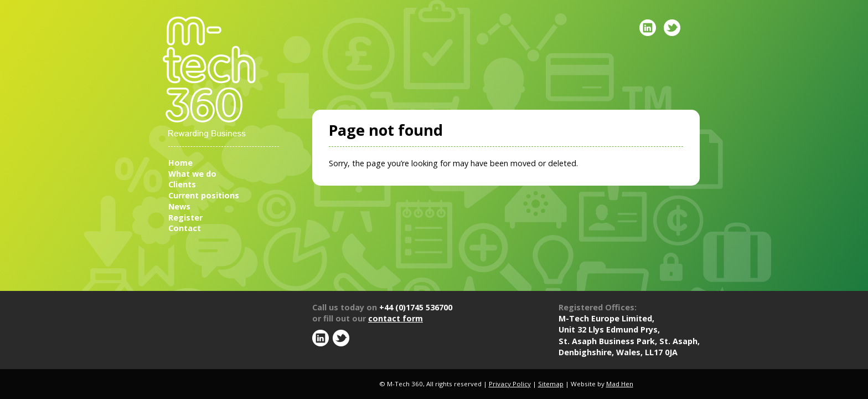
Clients (182, 184)
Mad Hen (620, 384)
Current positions (204, 195)
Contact (185, 228)
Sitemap (551, 384)
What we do (192, 174)
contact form (396, 318)
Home (180, 163)
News (179, 206)
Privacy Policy (510, 384)
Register (185, 218)
